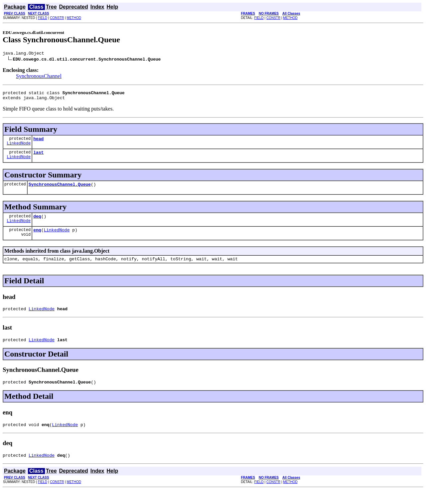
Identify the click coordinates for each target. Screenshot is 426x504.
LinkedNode (19, 148)
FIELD (43, 18)
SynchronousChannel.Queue (60, 190)
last (38, 157)
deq (37, 223)
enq (37, 238)
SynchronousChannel (39, 77)
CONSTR (57, 18)
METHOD (74, 18)
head (38, 142)
